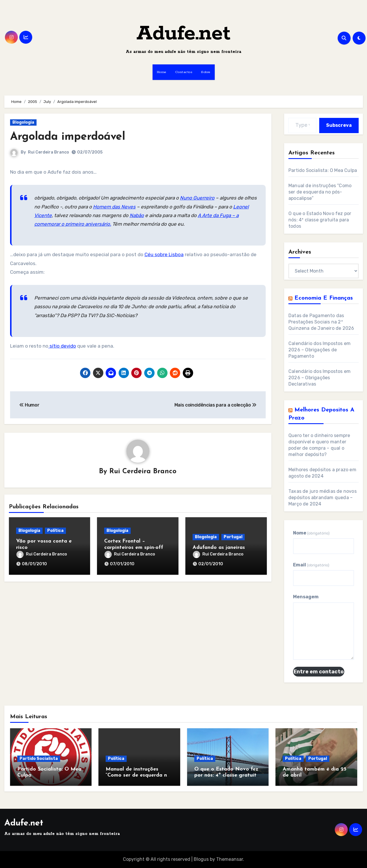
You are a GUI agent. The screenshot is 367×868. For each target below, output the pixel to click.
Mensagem (306, 597)
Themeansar (230, 859)
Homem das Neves (114, 207)
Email (311, 565)
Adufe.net (183, 34)
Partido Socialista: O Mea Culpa (323, 170)
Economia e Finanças (324, 298)
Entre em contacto (319, 672)
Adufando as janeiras (219, 548)
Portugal (233, 537)
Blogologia (23, 122)
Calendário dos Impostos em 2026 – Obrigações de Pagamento (320, 350)
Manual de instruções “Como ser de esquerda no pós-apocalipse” (320, 192)
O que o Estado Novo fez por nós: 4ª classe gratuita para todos (320, 220)
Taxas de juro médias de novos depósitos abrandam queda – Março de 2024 (323, 498)
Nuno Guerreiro (197, 198)
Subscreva (339, 125)
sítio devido (62, 346)
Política (55, 531)
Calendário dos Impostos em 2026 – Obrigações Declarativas (320, 378)
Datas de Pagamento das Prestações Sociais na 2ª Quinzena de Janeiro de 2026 (321, 322)
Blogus (201, 859)
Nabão (137, 215)
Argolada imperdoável (68, 137)
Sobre (206, 72)
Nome (311, 533)
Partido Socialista (39, 759)
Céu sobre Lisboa (164, 254)
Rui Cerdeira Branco (49, 152)
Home (162, 72)
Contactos (184, 72)
